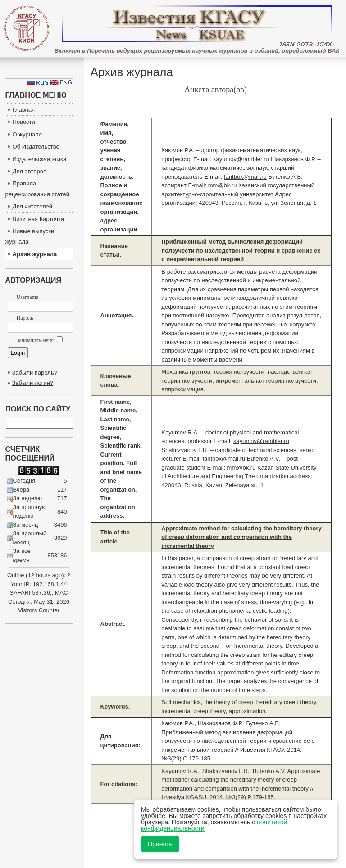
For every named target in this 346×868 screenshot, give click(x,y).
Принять (160, 844)
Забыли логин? (33, 383)
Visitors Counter (39, 610)
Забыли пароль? (35, 373)
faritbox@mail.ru (245, 177)
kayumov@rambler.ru (241, 159)
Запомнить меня (40, 340)
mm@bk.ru (223, 185)
